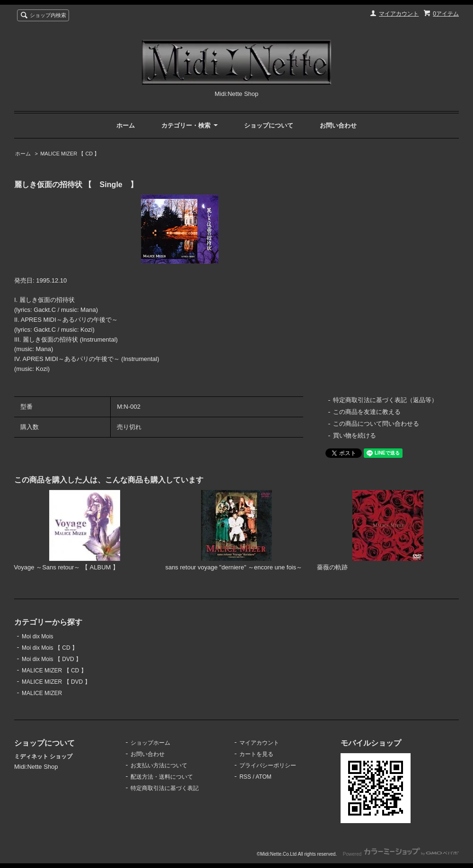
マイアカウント (399, 14)
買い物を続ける (355, 435)
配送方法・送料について (162, 777)
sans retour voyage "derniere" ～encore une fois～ (234, 567)
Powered (401, 854)
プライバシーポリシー (268, 765)
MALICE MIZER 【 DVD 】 (56, 682)
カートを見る (256, 754)
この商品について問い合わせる (376, 424)
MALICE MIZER (42, 693)
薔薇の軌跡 (332, 567)
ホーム (126, 125)
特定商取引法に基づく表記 (165, 788)
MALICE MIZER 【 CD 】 (70, 154)
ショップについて (269, 125)
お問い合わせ (338, 125)
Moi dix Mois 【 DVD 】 (52, 659)
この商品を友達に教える (367, 412)
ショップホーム (150, 743)
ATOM (263, 777)
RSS (245, 777)
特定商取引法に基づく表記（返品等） (385, 400)
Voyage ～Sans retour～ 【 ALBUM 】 (66, 567)
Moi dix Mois (38, 636)
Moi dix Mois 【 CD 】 (50, 648)
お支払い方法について (159, 765)
